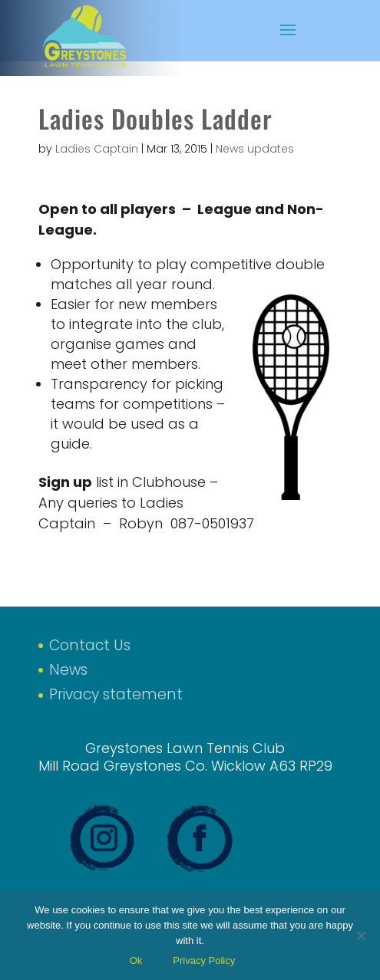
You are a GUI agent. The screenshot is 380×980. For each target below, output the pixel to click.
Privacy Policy (204, 960)
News (68, 670)
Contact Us (90, 645)
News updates (255, 149)
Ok (136, 960)
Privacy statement (116, 694)
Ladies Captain (97, 149)
